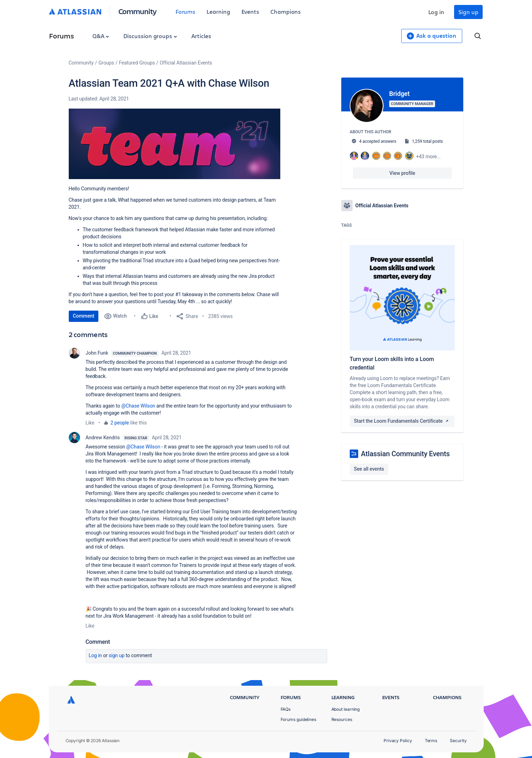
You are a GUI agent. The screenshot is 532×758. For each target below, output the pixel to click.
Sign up (468, 12)
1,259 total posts (427, 141)
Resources (342, 719)
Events (250, 11)
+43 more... (428, 157)
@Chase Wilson (138, 406)
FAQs (286, 709)
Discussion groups (150, 36)
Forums (186, 11)
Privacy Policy (398, 741)
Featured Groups (137, 63)
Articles (201, 36)
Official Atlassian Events (186, 63)
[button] (175, 144)
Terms (431, 741)
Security (458, 741)
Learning (218, 11)
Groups (106, 63)
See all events (369, 469)
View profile (402, 173)
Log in (436, 12)
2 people (120, 423)
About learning (346, 709)
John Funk (97, 353)
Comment (84, 316)
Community (138, 11)
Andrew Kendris (103, 438)
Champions (286, 11)
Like (90, 423)
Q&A (101, 36)
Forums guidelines (299, 719)
